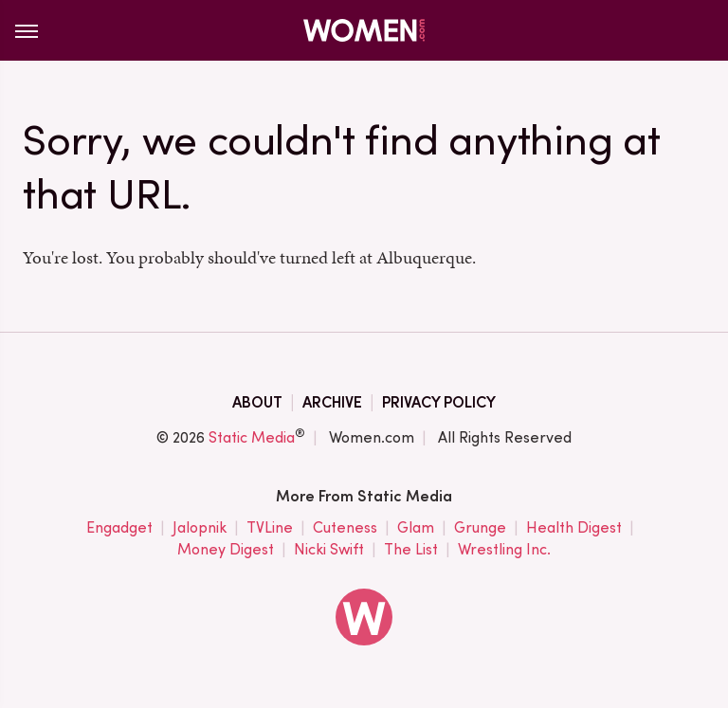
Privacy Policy (439, 402)
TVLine (270, 528)
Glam (416, 528)
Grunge (480, 528)
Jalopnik (200, 528)
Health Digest (574, 528)
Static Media (252, 437)
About (257, 402)
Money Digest (226, 550)
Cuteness (345, 528)
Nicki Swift (329, 550)
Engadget (119, 528)
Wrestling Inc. (504, 550)
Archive (332, 402)
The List (411, 550)
